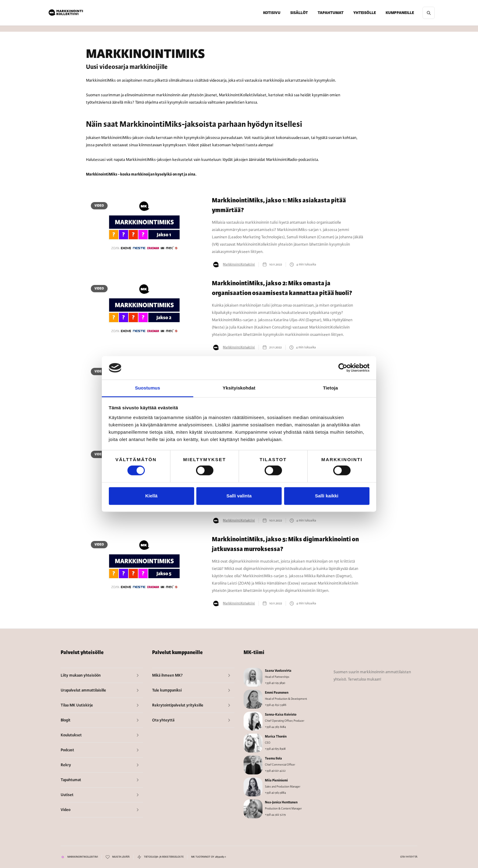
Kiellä (151, 496)
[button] (299, 13)
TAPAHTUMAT (331, 13)
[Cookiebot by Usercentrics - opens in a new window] (343, 368)
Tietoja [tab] (331, 388)
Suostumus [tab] (148, 388)
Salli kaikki (327, 496)
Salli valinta (239, 496)
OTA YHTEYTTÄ (409, 857)
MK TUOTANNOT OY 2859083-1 (209, 857)
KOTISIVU (272, 13)
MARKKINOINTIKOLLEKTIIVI (83, 857)
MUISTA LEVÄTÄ (121, 857)
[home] (66, 13)
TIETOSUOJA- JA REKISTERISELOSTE (164, 857)
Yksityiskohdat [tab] (239, 388)
